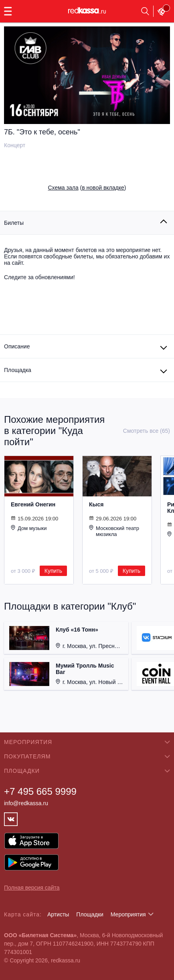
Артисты (58, 914)
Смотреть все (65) (147, 431)
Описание (17, 346)
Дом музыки (29, 528)
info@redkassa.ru (26, 803)
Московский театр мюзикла (114, 531)
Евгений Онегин (33, 504)
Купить (53, 571)
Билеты (14, 223)
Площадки (90, 914)
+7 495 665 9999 (40, 791)
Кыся (96, 504)
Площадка (18, 370)
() (87, 188)
